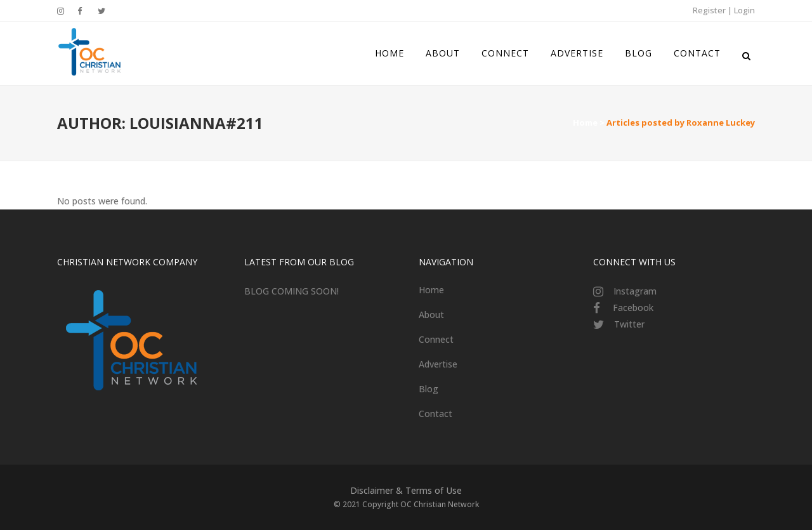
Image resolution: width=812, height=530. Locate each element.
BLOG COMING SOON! (291, 291)
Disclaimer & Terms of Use (406, 490)
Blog (429, 389)
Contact (435, 414)
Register (709, 10)
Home (585, 123)
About (431, 315)
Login (744, 10)
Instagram (635, 291)
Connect (436, 339)
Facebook (633, 308)
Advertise (438, 364)
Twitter (629, 324)
